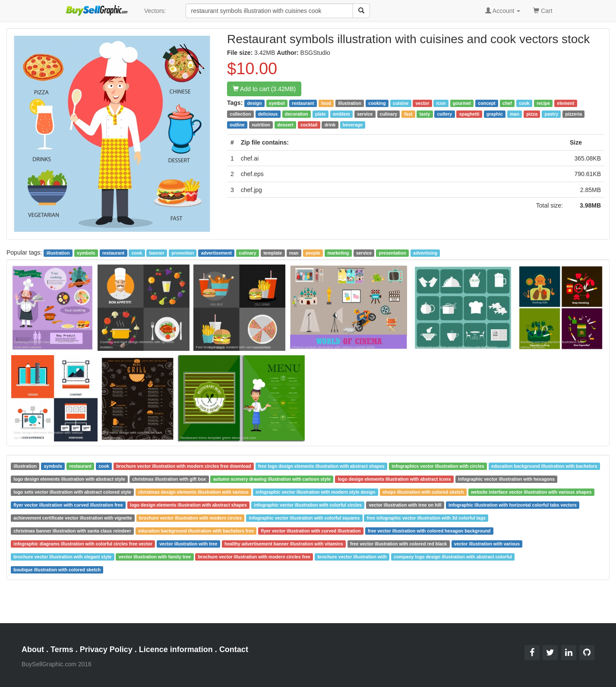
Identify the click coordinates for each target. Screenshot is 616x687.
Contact (234, 649)
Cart (543, 10)
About (33, 649)
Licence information (176, 649)
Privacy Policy (106, 649)
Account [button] (503, 11)
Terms (62, 649)
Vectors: (155, 11)
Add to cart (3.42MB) (264, 89)
